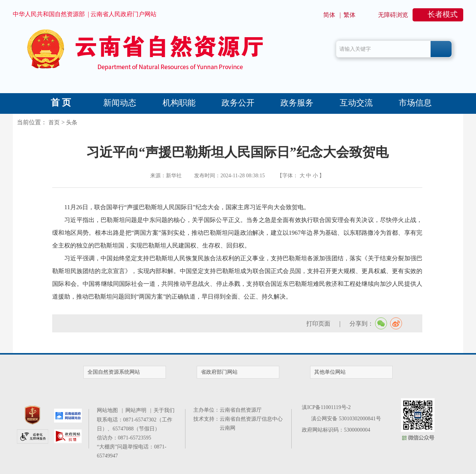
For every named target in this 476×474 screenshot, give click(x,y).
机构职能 (179, 103)
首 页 (61, 103)
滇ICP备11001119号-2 (326, 407)
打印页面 (318, 324)
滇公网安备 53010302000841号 (346, 419)
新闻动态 (120, 103)
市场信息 (415, 103)
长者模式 (443, 14)
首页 (54, 122)
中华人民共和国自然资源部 (49, 14)
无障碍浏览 (393, 15)
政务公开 (238, 103)
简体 (329, 15)
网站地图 (109, 410)
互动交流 (356, 103)
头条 (72, 122)
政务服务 (297, 103)
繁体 (349, 15)
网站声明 (137, 410)
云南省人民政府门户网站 (124, 14)
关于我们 (164, 410)
